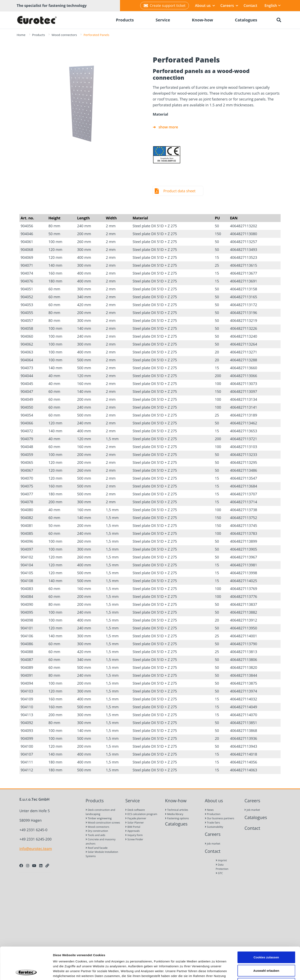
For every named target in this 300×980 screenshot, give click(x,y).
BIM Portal (133, 827)
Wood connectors (64, 35)
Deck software (135, 810)
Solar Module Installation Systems (102, 854)
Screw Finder (134, 839)
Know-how (176, 801)
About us (205, 5)
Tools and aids (95, 835)
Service (133, 801)
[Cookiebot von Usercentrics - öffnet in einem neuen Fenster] (26, 972)
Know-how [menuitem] (203, 20)
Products (38, 35)
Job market (213, 844)
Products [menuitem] (125, 20)
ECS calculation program (141, 814)
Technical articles (177, 810)
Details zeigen (215, 972)
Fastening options (177, 818)
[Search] (279, 20)
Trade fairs (212, 822)
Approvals (132, 831)
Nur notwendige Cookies (266, 953)
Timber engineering (99, 818)
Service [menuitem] (163, 20)
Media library (174, 814)
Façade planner (136, 818)
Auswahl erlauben (266, 940)
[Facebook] (21, 866)
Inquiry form (134, 835)
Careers (229, 5)
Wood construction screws (103, 822)
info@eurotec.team (36, 849)
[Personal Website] (47, 866)
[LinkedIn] (41, 866)
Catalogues (176, 824)
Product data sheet (179, 191)
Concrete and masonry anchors (101, 841)
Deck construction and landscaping (100, 812)
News (209, 810)
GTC (219, 873)
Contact (250, 5)
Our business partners (220, 818)
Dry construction (97, 831)
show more (168, 127)
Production (213, 814)
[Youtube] (34, 866)
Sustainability (214, 827)
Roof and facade (97, 848)
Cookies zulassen (266, 927)
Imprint (221, 860)
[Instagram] (28, 866)
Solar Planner (134, 822)
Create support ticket (165, 5)
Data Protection (222, 867)
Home (21, 35)
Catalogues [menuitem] (246, 20)
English (273, 5)
